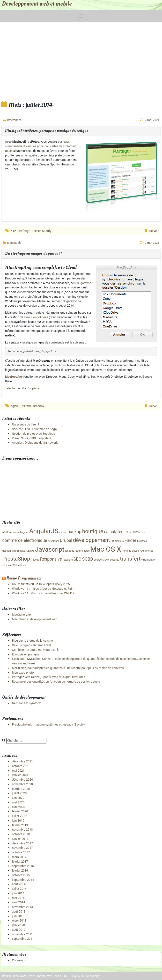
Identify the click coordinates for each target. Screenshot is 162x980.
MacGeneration (22, 615)
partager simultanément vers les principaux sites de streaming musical (41, 146)
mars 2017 (19, 857)
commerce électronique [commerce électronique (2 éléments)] (25, 540)
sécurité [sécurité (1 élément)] (115, 560)
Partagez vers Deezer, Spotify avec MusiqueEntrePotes (48, 677)
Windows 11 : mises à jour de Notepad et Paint (43, 589)
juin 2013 (18, 916)
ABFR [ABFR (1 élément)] (5, 532)
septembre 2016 (23, 866)
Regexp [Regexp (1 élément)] (35, 560)
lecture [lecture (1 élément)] (79, 551)
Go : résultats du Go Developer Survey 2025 (41, 584)
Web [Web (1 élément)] (15, 565)
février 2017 (20, 862)
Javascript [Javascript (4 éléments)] (50, 549)
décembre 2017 (22, 843)
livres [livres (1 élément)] (86, 551)
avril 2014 (18, 902)
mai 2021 (18, 771)
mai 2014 (18, 898)
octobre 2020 (21, 789)
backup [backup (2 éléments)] (74, 532)
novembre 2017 (22, 848)
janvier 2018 (20, 839)
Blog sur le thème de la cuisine (32, 641)
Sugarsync (84, 283)
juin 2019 (18, 821)
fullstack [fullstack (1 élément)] (142, 541)
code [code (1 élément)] (142, 532)
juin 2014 (18, 893)
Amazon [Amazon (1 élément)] (14, 532)
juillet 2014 (19, 889)
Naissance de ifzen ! (25, 424)
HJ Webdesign (91, 976)
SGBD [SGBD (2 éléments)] (88, 559)
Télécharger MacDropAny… (23, 388)
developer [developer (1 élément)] (53, 541)
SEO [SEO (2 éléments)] (77, 559)
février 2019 (20, 825)
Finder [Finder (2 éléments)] (130, 540)
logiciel (15, 406)
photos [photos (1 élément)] (149, 551)
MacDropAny (14, 377)
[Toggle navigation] (81, 16)
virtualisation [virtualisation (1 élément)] (149, 560)
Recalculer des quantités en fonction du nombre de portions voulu (56, 682)
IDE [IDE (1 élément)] (28, 551)
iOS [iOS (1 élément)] (32, 551)
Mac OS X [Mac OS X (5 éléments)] (106, 549)
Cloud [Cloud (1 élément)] (129, 532)
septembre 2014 (23, 880)
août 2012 (19, 930)
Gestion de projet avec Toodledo (33, 434)
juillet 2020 (19, 793)
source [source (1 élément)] (98, 560)
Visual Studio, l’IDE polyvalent (31, 438)
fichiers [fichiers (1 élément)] (120, 541)
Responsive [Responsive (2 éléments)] (51, 559)
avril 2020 (18, 807)
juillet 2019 (19, 816)
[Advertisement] (81, 61)
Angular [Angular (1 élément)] (24, 532)
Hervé (153, 231)
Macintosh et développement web (34, 619)
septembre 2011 (23, 939)
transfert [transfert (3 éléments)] (130, 559)
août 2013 (19, 911)
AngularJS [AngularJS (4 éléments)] (44, 531)
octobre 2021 (21, 766)
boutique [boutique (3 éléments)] (93, 531)
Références (14, 120)
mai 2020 (18, 802)
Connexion (19, 960)
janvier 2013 (20, 925)
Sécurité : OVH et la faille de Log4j (35, 429)
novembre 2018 (22, 829)
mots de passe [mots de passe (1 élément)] (130, 551)
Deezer (36, 231)
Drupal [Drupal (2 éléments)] (66, 540)
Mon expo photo (23, 673)
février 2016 (20, 870)
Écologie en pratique (26, 654)
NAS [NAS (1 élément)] (142, 551)
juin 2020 (18, 798)
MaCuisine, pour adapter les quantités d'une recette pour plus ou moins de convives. (68, 668)
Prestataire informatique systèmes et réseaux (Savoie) (48, 724)
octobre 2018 (21, 834)
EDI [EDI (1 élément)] (113, 541)
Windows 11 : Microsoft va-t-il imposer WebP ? (43, 593)
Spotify (47, 231)
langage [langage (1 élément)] (70, 551)
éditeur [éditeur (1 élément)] (22, 565)
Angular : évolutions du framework (35, 443)
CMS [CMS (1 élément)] (136, 532)
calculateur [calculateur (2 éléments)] (114, 532)
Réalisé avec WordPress (18, 976)
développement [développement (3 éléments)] (92, 540)
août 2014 (19, 884)
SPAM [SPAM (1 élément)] (106, 560)
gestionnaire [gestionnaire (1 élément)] (9, 551)
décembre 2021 (22, 761)
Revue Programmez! (24, 578)
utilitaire (26, 406)
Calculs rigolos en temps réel (31, 645)
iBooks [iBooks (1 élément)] (21, 551)
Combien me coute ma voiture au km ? (38, 650)
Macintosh (14, 243)
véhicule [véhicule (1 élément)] (7, 565)
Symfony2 (23, 231)
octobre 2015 (21, 875)
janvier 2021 (20, 775)
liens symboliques (36, 317)
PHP (13, 231)
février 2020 (20, 811)
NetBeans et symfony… (27, 703)
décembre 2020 (22, 780)
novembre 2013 (22, 907)
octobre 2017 (21, 852)
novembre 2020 (22, 784)
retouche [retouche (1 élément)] (68, 560)
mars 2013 (19, 920)
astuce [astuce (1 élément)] (63, 532)
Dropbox (39, 406)
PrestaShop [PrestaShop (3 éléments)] (16, 559)
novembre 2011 (22, 934)
